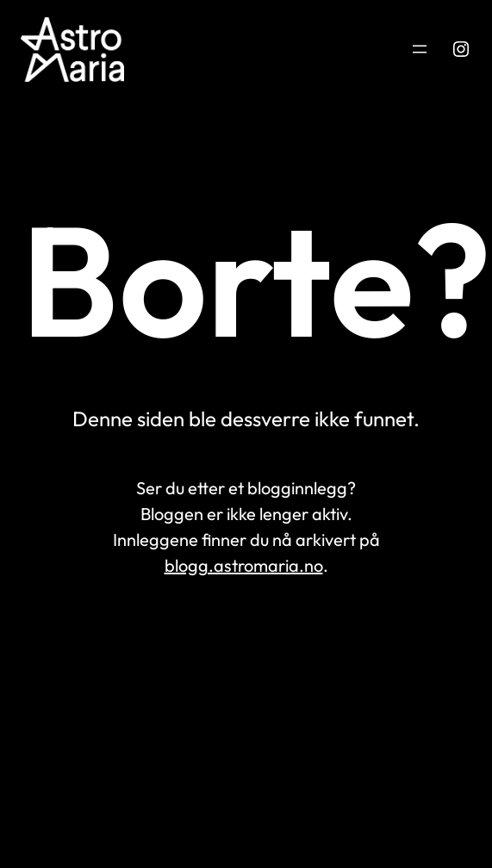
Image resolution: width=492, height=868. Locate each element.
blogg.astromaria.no (244, 565)
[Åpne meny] (420, 49)
